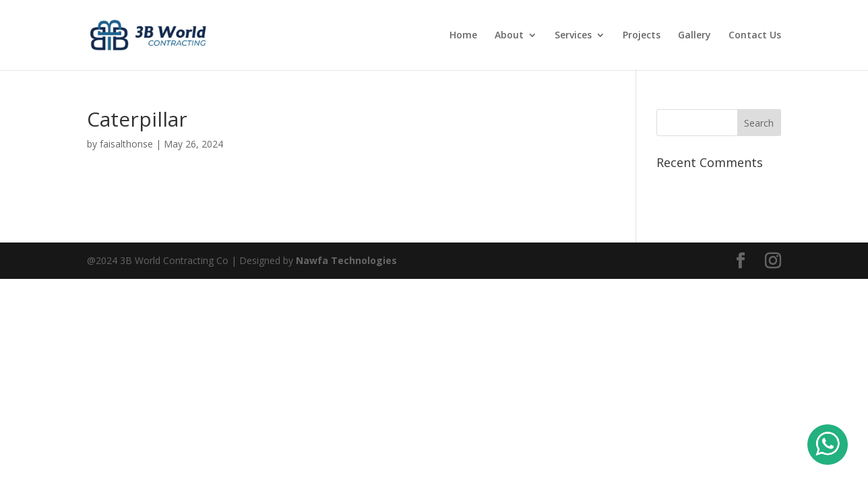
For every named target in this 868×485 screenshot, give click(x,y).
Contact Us (755, 36)
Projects (642, 36)
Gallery (694, 36)
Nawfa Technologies (346, 260)
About (509, 36)
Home (463, 36)
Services (573, 36)
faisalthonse (126, 144)
